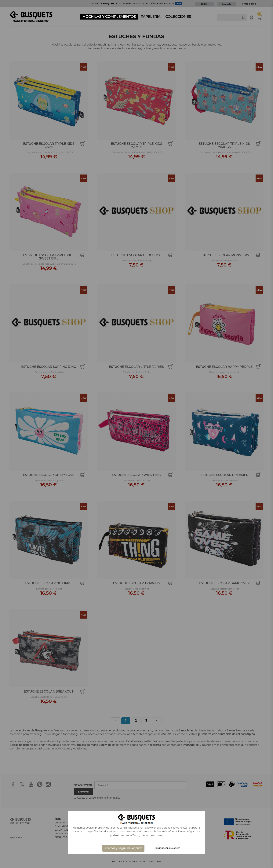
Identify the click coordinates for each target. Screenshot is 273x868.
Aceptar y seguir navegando (123, 848)
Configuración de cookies (167, 848)
